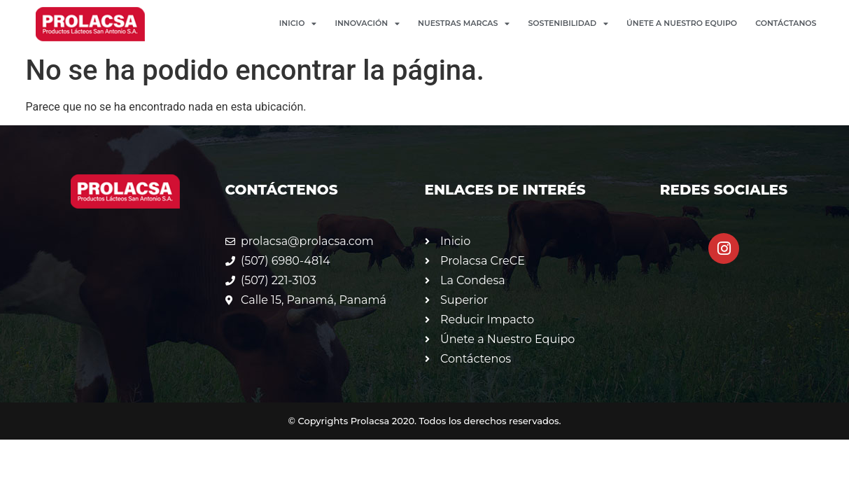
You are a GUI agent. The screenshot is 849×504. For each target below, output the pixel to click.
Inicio (298, 23)
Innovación (367, 23)
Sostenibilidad (568, 23)
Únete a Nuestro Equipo (682, 23)
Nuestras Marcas (464, 23)
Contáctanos (786, 23)
